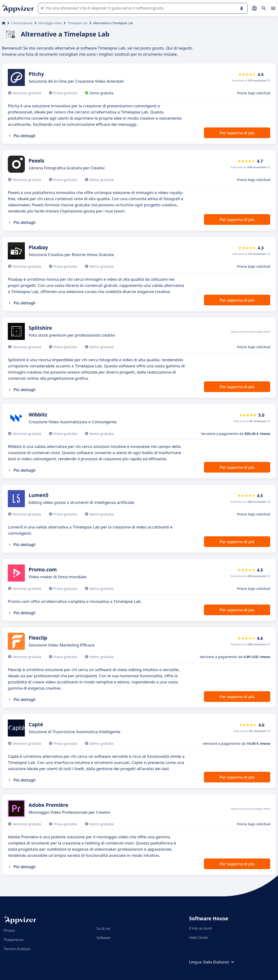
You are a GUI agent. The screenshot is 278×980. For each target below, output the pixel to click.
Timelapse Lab (77, 23)
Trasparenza (14, 939)
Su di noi (104, 928)
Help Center (199, 937)
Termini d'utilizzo (17, 949)
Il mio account (200, 928)
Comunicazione (22, 23)
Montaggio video (50, 23)
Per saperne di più (237, 133)
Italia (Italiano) (219, 962)
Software (104, 938)
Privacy (9, 930)
